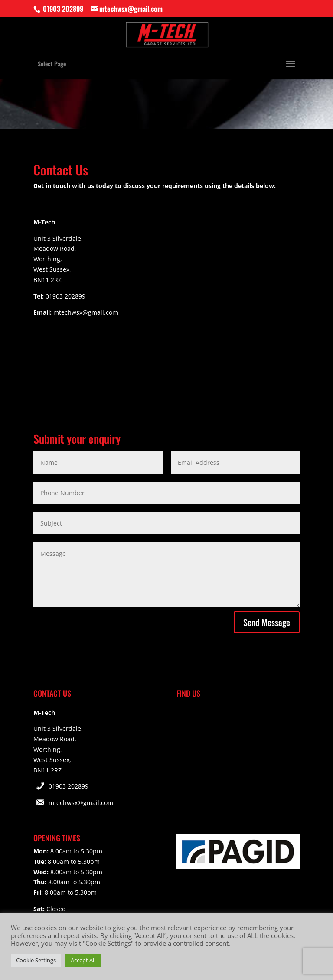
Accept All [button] (83, 960)
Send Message (267, 622)
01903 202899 (69, 786)
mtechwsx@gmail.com (81, 803)
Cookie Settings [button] (36, 960)
